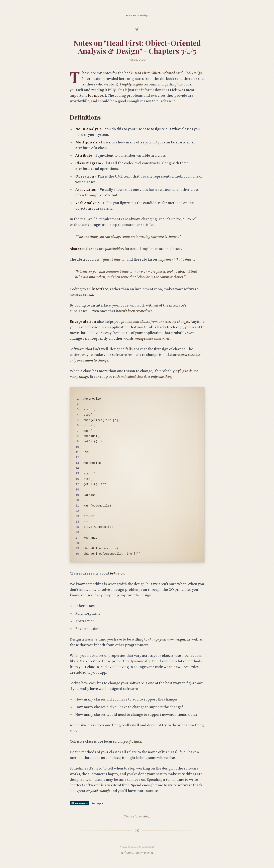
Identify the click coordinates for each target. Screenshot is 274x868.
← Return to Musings (137, 15)
